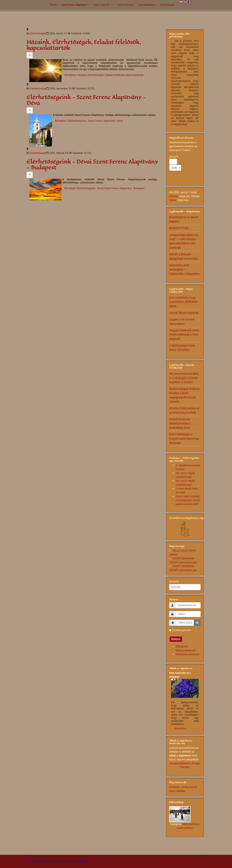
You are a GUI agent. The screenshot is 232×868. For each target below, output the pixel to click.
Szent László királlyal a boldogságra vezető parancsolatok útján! (188, 500)
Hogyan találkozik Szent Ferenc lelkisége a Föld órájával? (184, 335)
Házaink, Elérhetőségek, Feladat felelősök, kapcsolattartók (84, 45)
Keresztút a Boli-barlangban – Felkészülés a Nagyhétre (184, 270)
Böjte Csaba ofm (102, 5)
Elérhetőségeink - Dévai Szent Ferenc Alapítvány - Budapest (92, 165)
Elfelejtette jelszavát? (188, 654)
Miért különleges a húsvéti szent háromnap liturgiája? (184, 439)
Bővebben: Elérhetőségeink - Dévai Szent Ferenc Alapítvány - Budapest (104, 188)
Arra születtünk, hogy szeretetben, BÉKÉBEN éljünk (183, 302)
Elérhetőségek (168, 5)
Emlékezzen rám (182, 630)
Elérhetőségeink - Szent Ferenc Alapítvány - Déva (86, 100)
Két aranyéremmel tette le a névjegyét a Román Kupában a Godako (184, 378)
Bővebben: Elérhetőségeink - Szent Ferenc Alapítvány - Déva (89, 121)
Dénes (173, 200)
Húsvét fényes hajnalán (184, 313)
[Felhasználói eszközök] (30, 55)
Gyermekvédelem (147, 5)
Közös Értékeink (126, 5)
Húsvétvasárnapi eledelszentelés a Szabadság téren (180, 423)
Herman (174, 196)
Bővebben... (181, 729)
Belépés (176, 639)
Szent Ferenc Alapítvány (74, 5)
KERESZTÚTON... (180, 228)
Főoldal (53, 5)
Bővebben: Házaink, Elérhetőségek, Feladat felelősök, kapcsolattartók (104, 75)
